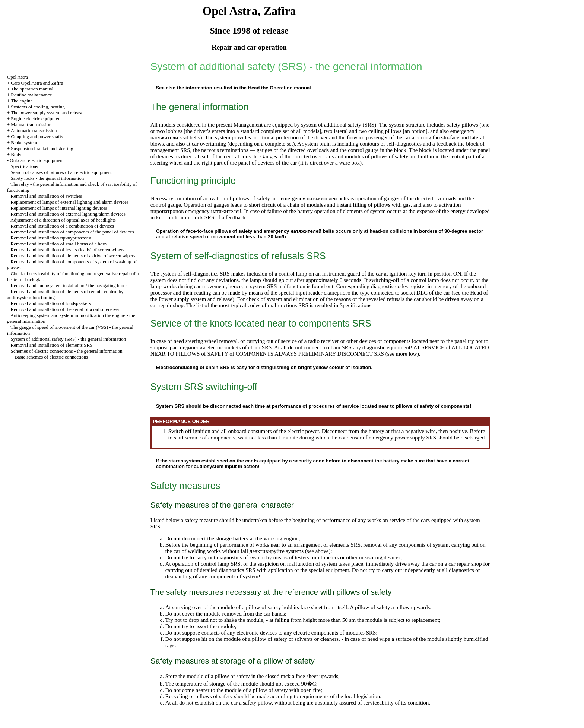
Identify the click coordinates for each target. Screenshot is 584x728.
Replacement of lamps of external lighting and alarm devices (70, 202)
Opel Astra (18, 77)
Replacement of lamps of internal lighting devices (59, 208)
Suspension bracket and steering (42, 148)
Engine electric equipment (36, 119)
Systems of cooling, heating (38, 107)
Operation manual (290, 88)
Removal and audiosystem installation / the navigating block (69, 285)
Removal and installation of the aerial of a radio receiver (65, 309)
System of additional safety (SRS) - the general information (69, 339)
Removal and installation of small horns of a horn (59, 244)
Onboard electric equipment (37, 160)
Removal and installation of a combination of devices (63, 226)
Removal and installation (51, 238)
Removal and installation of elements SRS (52, 345)
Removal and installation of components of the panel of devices (72, 232)
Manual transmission (31, 125)
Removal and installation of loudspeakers (51, 303)
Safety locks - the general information (47, 178)
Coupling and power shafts (37, 136)
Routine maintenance (31, 95)
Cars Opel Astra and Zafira (37, 83)
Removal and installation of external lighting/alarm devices (68, 214)
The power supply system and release (47, 113)
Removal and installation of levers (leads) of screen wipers (68, 250)
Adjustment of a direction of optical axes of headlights (63, 220)
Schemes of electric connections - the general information (67, 351)
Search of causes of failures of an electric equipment (61, 172)
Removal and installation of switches (47, 196)
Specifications (25, 166)
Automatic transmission (34, 131)
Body (16, 154)
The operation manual (32, 89)
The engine (22, 101)
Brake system (24, 142)
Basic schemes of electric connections (51, 357)
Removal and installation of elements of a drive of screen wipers (73, 256)
